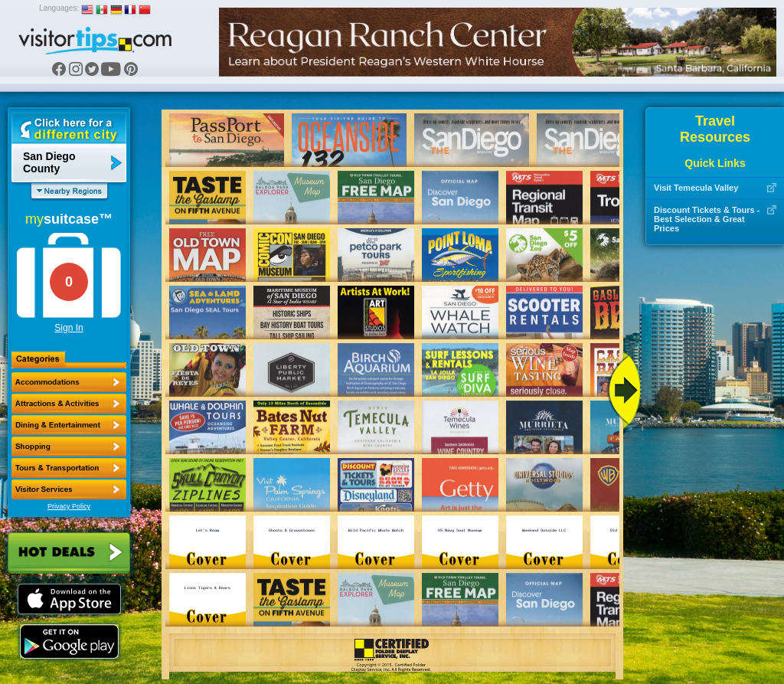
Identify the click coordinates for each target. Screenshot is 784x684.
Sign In (69, 328)
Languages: (59, 8)
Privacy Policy (69, 506)
